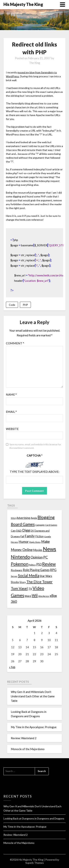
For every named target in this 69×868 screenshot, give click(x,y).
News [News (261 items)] (49, 549)
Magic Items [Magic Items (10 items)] (35, 542)
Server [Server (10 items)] (14, 576)
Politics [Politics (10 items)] (32, 565)
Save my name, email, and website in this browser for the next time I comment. (35, 446)
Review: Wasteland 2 (24, 738)
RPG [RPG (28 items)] (53, 570)
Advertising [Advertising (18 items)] (23, 518)
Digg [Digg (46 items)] (26, 530)
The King (35, 63)
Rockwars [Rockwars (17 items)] (17, 570)
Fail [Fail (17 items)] (22, 536)
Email (11, 412)
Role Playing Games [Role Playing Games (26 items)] (36, 570)
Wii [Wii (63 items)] (35, 595)
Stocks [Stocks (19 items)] (15, 582)
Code (12, 305)
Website (12, 429)
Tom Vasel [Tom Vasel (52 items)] (19, 588)
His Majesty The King (23, 4)
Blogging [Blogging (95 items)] (46, 517)
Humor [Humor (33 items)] (24, 542)
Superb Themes (35, 863)
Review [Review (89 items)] (49, 564)
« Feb (12, 667)
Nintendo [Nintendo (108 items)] (20, 557)
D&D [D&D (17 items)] (19, 531)
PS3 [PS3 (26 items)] (39, 564)
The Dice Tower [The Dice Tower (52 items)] (39, 582)
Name (11, 394)
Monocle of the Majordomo (28, 749)
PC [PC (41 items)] (46, 557)
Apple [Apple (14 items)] (34, 518)
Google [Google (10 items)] (48, 537)
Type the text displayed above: (34, 472)
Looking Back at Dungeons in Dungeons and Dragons (34, 818)
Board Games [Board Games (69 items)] (23, 524)
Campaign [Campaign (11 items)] (40, 525)
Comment (15, 343)
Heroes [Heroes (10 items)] (14, 542)
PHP (25, 305)
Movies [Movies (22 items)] (38, 550)
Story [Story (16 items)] (23, 582)
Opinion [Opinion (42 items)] (37, 557)
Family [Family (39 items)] (30, 536)
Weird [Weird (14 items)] (28, 596)
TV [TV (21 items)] (30, 589)
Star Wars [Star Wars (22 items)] (46, 576)
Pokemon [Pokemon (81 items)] (20, 564)
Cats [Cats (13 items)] (13, 531)
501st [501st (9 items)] (13, 518)
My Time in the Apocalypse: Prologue (34, 727)
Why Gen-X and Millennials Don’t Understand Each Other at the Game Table (33, 696)
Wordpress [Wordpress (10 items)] (44, 596)
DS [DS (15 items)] (32, 531)
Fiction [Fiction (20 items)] (39, 536)
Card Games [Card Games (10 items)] (51, 525)
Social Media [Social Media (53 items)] (29, 576)
